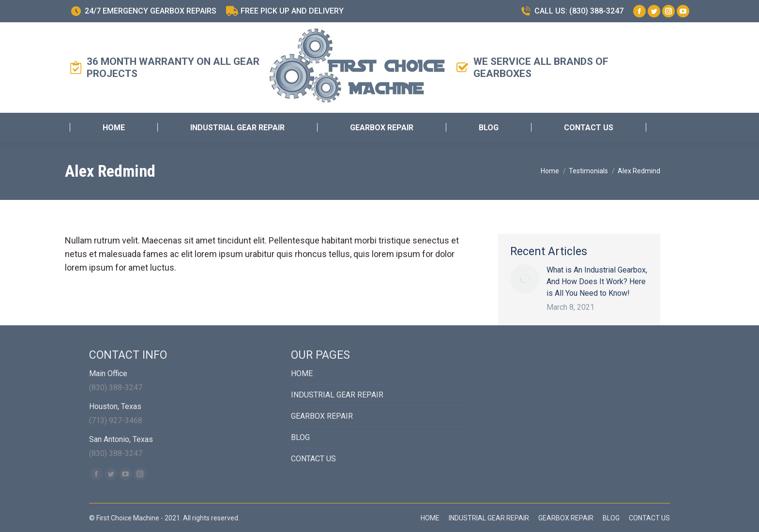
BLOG (300, 437)
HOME (302, 373)
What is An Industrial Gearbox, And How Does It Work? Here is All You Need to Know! (597, 281)
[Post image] (525, 279)
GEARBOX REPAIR (322, 416)
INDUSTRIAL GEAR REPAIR (337, 395)
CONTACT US (313, 459)
